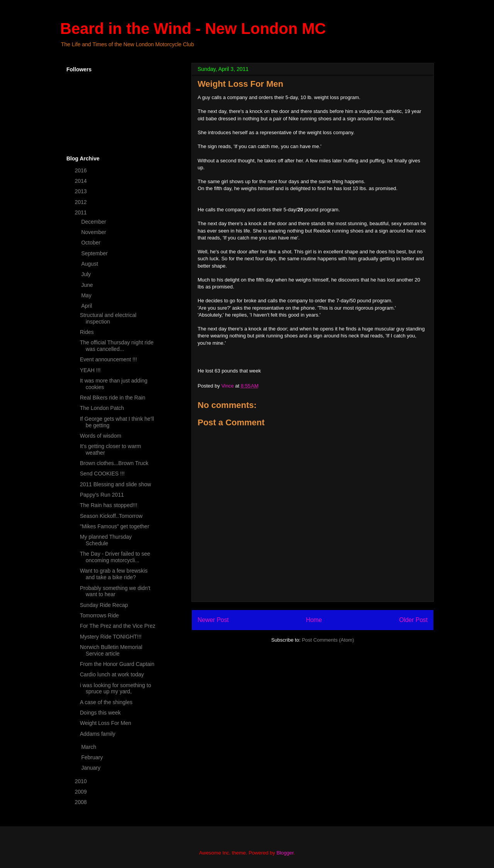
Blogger (285, 853)
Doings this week (100, 713)
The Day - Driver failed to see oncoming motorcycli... (115, 557)
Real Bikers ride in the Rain (113, 398)
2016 (82, 170)
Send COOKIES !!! (102, 474)
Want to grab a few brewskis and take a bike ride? (114, 574)
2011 (82, 212)
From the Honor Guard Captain (117, 664)
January (91, 768)
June (88, 285)
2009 (82, 792)
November (94, 232)
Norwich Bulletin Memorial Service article (111, 650)
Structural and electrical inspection (108, 318)
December (94, 222)
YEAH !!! (90, 370)
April (87, 306)
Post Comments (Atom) (328, 640)
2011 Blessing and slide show (115, 484)
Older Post (413, 620)
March (89, 747)
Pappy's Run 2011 (102, 495)
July (87, 274)
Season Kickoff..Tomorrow (111, 516)
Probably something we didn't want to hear (115, 591)
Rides (87, 332)
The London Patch (102, 408)
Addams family (98, 734)
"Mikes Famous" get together (115, 526)
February (93, 757)
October (91, 243)
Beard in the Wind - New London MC (193, 29)
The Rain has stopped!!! (109, 505)
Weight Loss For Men (106, 723)
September (95, 253)
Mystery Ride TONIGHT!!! (111, 637)
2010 (82, 781)
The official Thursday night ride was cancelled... (117, 346)
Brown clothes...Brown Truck (114, 463)
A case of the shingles (106, 702)
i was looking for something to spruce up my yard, (115, 689)
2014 (82, 181)
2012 (82, 202)
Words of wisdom (101, 436)
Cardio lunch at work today (112, 674)
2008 (82, 802)
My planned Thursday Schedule (106, 540)
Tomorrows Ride (99, 615)
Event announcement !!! (108, 359)
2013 (82, 191)
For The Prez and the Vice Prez (118, 626)
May (87, 295)
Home (314, 620)
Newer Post (213, 620)
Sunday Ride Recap (104, 605)
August (90, 264)
